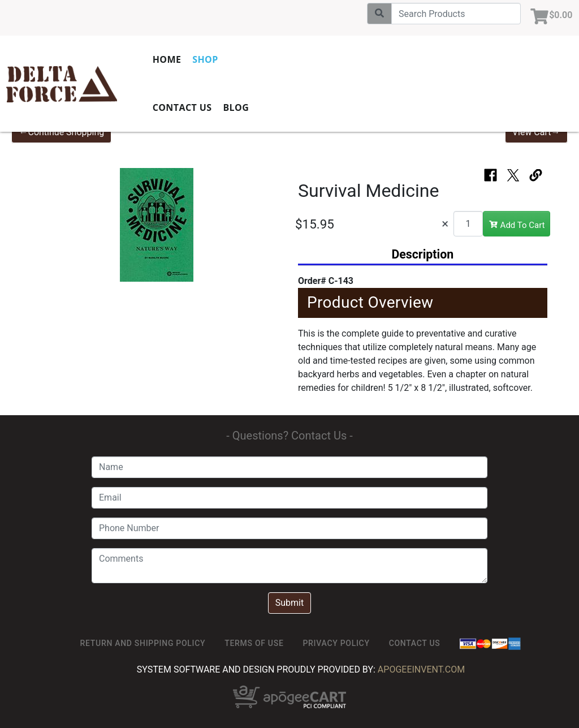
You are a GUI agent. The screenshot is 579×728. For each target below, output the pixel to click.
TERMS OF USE (254, 643)
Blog (261, 107)
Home (192, 59)
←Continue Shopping (61, 132)
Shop (230, 59)
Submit (289, 603)
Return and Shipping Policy (143, 643)
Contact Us (207, 107)
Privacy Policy (336, 643)
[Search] (451, 14)
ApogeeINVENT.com (421, 669)
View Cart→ (536, 132)
